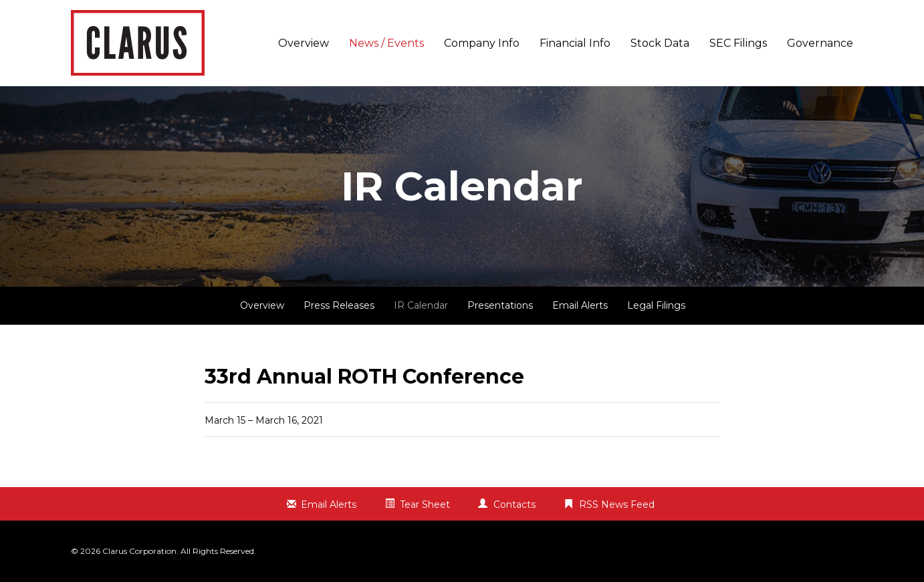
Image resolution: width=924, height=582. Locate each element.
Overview (304, 43)
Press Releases (339, 305)
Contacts (514, 504)
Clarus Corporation (139, 551)
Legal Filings (656, 305)
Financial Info (575, 43)
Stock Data (660, 43)
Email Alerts (580, 305)
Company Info (482, 43)
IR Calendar (421, 305)
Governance (820, 43)
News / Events (386, 43)
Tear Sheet (425, 504)
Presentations (500, 305)
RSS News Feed (617, 504)
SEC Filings (738, 43)
